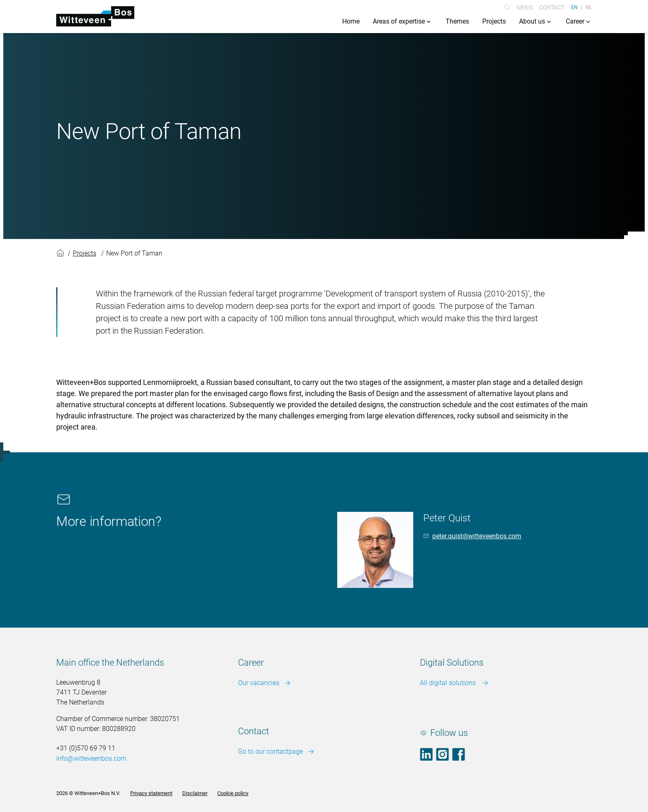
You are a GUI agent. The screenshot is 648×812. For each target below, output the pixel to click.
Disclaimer (195, 793)
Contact (552, 7)
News (525, 7)
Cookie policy (233, 793)
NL (589, 7)
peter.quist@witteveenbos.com (477, 536)
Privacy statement (151, 793)
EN (574, 7)
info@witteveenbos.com (91, 759)
